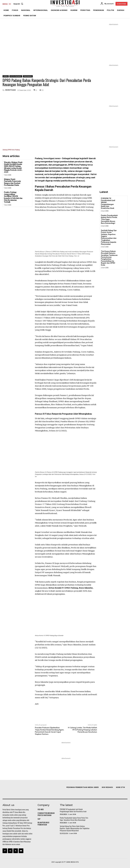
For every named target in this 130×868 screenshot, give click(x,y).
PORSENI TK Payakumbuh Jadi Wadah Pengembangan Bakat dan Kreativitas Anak (108, 203)
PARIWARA (28, 76)
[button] (19, 4)
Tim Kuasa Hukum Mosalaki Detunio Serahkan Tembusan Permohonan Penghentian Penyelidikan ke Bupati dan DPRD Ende (109, 258)
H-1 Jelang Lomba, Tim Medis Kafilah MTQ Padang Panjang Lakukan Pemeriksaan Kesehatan (82, 730)
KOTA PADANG (16, 76)
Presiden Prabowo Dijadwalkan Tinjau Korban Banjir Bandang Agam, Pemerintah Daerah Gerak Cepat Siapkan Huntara (49, 731)
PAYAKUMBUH (63, 814)
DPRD (6, 76)
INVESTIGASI (10, 90)
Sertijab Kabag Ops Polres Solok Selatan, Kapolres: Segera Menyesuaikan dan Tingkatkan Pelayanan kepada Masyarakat (109, 237)
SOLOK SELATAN (64, 833)
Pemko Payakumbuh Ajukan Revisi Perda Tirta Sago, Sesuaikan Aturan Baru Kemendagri (109, 219)
